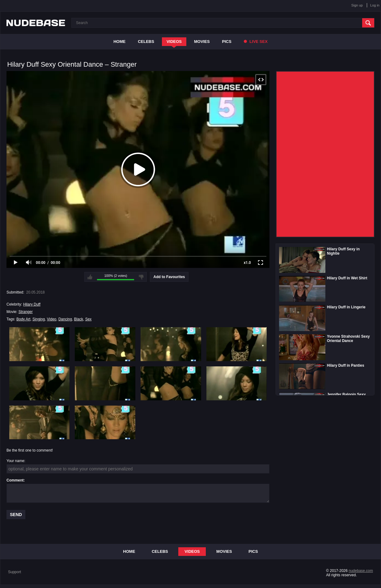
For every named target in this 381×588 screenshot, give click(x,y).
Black (79, 319)
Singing (39, 319)
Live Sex (256, 42)
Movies (202, 42)
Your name (15, 461)
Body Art (23, 319)
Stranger (26, 312)
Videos (174, 42)
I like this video (90, 277)
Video (52, 319)
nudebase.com (361, 571)
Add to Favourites (169, 277)
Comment (15, 480)
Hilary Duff (32, 304)
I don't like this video (141, 277)
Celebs (146, 42)
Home (119, 42)
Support (15, 572)
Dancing (65, 319)
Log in (375, 5)
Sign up (357, 5)
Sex (89, 319)
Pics (227, 42)
